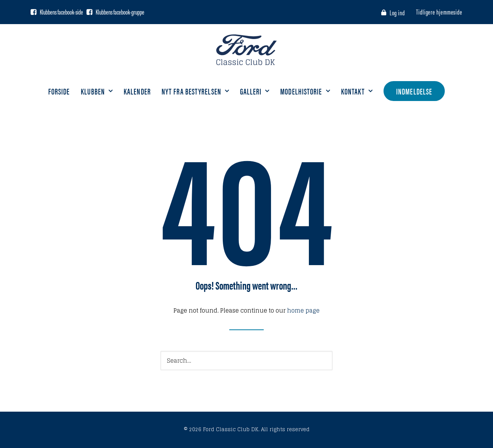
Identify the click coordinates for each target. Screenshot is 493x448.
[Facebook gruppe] (89, 12)
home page (303, 310)
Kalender (137, 91)
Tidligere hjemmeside (439, 12)
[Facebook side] (33, 12)
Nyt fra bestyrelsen (195, 91)
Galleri (255, 91)
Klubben (97, 91)
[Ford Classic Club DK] (246, 50)
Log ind (397, 12)
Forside (59, 91)
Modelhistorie (305, 91)
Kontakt (357, 91)
